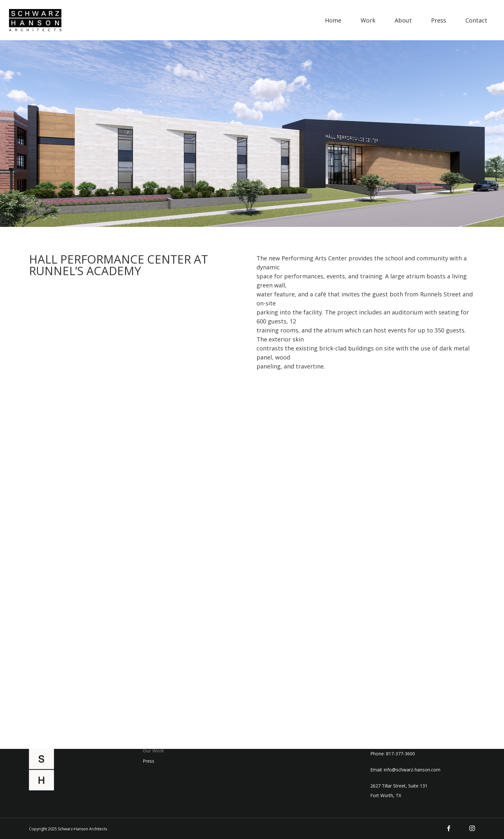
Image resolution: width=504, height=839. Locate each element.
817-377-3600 (401, 754)
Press (148, 761)
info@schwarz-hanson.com (412, 770)
